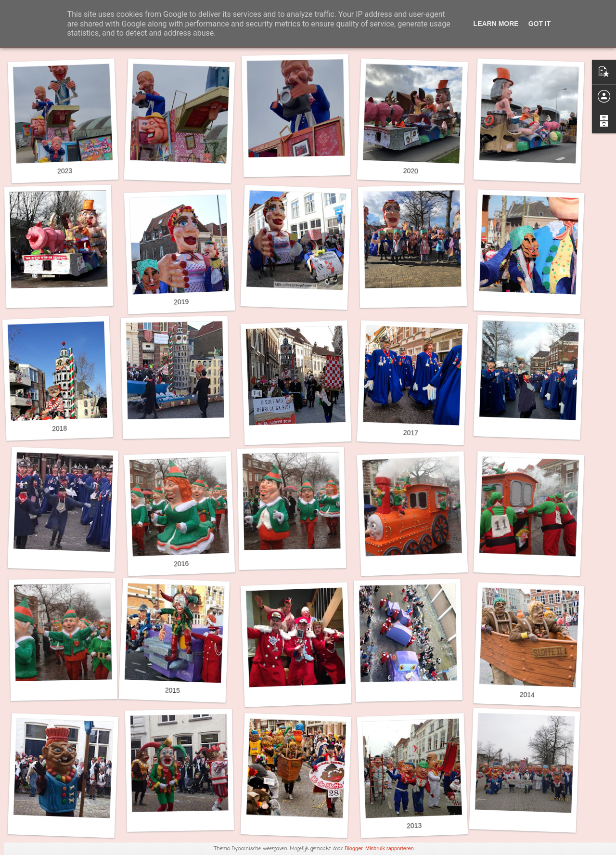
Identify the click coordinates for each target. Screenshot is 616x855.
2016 (181, 564)
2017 (411, 433)
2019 (181, 302)
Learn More (496, 24)
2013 (414, 825)
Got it (540, 24)
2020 (411, 171)
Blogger (354, 848)
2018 (60, 428)
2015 (173, 690)
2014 (527, 694)
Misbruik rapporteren (390, 848)
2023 (65, 171)
